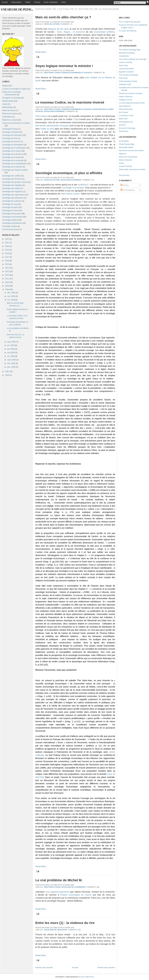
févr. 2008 (11, 363)
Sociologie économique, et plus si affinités (69, 173)
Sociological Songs (10, 129)
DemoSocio (124, 131)
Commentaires (128, 190)
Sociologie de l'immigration (13, 145)
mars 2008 (12, 360)
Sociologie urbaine (10, 226)
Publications (7, 117)
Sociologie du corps (10, 204)
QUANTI (122, 125)
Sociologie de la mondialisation (15, 164)
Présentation (16, 2)
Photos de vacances (10, 114)
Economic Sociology (127, 128)
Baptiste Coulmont (126, 72)
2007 (7, 372)
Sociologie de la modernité (13, 160)
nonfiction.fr (83, 185)
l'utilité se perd (47, 129)
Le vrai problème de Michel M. (59, 880)
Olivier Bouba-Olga (126, 144)
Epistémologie (8, 101)
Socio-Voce (123, 66)
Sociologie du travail (10, 210)
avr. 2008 (11, 356)
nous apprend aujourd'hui (57, 892)
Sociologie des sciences (12, 201)
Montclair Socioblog (127, 53)
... (130, 175)
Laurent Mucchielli (126, 69)
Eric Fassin (123, 112)
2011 (7, 279)
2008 (7, 290)
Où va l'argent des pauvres (130, 22)
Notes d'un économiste (128, 157)
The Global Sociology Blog (130, 50)
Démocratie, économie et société (132, 169)
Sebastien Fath (125, 84)
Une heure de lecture (11, 229)
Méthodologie (8, 107)
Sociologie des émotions (12, 179)
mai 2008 (11, 353)
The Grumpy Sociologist (129, 75)
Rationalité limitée (126, 147)
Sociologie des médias (11, 188)
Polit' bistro (123, 78)
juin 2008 (11, 349)
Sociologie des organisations (14, 195)
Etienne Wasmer (126, 160)
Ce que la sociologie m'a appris (15, 89)
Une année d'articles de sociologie (133, 59)
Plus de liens (124, 175)
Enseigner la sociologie (12, 98)
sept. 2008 (11, 342)
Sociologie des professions (13, 198)
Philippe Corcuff (125, 100)
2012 (7, 275)
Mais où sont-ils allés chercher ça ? (63, 17)
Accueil (5, 2)
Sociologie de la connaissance (14, 148)
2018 (7, 253)
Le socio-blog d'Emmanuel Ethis (132, 103)
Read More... (41, 52)
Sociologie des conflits (11, 176)
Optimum (123, 154)
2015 (7, 264)
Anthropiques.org (126, 122)
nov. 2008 (11, 296)
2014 (7, 268)
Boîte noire (123, 119)
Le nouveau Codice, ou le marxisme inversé (70, 102)
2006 (7, 375)
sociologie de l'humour (11, 142)
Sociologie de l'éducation (12, 135)
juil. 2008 (11, 345)
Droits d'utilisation (51, 2)
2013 (7, 271)
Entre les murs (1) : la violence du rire (65, 923)
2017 (7, 257)
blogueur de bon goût (58, 29)
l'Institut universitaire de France (76, 895)
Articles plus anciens (106, 967)
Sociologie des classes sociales (15, 170)
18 (98, 887)
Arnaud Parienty (125, 166)
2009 (7, 286)
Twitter (28, 2)
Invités (5, 104)
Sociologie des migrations (13, 192)
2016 (7, 261)
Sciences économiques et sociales (16, 123)
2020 (7, 246)
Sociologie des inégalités (12, 185)
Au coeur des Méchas (128, 31)
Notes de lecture (9, 110)
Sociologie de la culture (12, 151)
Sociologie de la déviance (12, 154)
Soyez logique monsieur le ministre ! (64, 66)
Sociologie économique (12, 214)
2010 (7, 282)
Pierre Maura (41, 116)
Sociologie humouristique (12, 217)
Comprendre (124, 56)
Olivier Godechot (126, 97)
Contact (37, 2)
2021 (7, 243)
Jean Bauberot (125, 106)
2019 (7, 250)
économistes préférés (104, 32)
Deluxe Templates (86, 977)
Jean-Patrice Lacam (70, 194)
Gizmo (122, 163)
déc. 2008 (11, 293)
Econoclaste (124, 141)
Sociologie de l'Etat (10, 138)
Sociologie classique (10, 132)
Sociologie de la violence (12, 167)
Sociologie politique (10, 220)
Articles (125, 185)
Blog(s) (5, 86)
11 (79, 930)
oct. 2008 (11, 300)
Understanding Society (128, 81)
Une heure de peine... (17, 9)
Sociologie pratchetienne (12, 223)
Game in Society (126, 62)
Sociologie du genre (10, 207)
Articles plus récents (44, 967)
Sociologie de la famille (12, 157)
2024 (7, 239)
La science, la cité (126, 116)
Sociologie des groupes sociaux (15, 182)
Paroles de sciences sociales (130, 93)
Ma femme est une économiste (131, 151)
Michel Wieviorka (126, 109)
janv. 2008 (11, 367)
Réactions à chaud (10, 120)
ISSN (64, 2)
